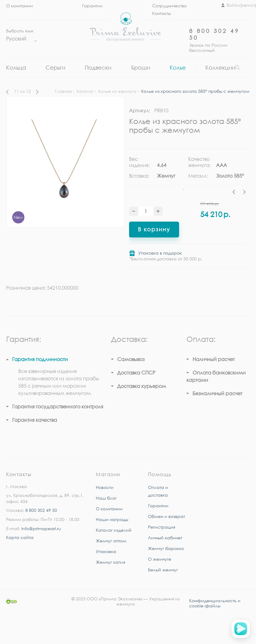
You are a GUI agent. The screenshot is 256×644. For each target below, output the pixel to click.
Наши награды (112, 519)
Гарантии (92, 6)
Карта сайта (20, 537)
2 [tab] (193, 190)
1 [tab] (184, 190)
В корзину (154, 229)
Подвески (98, 67)
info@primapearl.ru (41, 528)
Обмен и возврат (166, 516)
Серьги (55, 67)
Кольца (16, 67)
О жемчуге (160, 559)
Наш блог (106, 498)
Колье (178, 67)
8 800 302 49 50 (41, 510)
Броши (141, 67)
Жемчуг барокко (166, 548)
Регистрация (162, 527)
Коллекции (220, 67)
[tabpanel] (159, 170)
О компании (20, 6)
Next (244, 193)
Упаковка (106, 551)
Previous (235, 193)
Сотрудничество (169, 6)
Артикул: (140, 110)
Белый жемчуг (163, 570)
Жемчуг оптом (111, 541)
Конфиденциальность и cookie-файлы (215, 603)
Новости (105, 487)
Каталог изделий (114, 530)
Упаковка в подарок (160, 253)
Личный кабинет (165, 538)
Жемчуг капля (110, 562)
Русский (20, 39)
